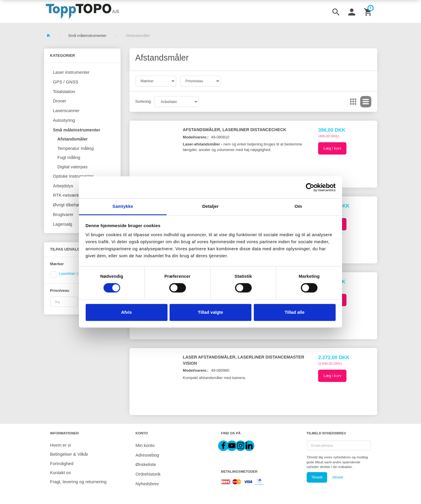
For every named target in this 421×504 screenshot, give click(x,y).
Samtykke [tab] (123, 206)
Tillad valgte (210, 312)
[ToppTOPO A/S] (82, 11)
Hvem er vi (61, 445)
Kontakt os (60, 473)
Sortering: (144, 101)
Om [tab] (298, 206)
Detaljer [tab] (210, 206)
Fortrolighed (62, 463)
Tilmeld (317, 477)
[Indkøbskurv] (368, 11)
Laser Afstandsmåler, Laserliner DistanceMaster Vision (243, 360)
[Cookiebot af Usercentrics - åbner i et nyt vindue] (310, 187)
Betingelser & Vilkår (69, 454)
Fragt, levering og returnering (78, 482)
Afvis (126, 312)
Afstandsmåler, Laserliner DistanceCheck (234, 130)
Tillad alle (294, 312)
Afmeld (338, 477)
